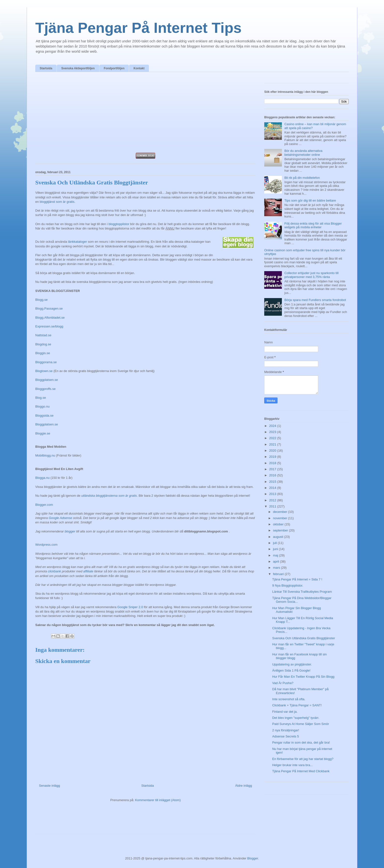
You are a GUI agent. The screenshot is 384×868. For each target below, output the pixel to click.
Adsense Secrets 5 (285, 736)
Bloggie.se (43, 433)
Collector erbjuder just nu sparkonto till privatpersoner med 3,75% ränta (311, 275)
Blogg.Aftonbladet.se (50, 318)
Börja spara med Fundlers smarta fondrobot (315, 300)
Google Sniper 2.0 (130, 607)
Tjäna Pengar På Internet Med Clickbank (301, 771)
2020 (273, 451)
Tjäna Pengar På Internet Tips (138, 28)
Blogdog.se (43, 344)
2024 (273, 426)
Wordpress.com (46, 545)
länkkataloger (78, 242)
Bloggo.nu (42, 406)
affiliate (88, 571)
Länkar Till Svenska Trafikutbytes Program (302, 592)
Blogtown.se (44, 371)
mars (277, 568)
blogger (70, 531)
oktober (279, 524)
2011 (273, 506)
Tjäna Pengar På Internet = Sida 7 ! (297, 579)
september (281, 530)
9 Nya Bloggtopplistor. (288, 585)
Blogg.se (42, 300)
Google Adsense (60, 518)
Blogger (253, 858)
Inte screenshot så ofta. (289, 699)
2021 (273, 444)
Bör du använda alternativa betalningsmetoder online (303, 153)
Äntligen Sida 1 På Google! (291, 670)
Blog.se (41, 398)
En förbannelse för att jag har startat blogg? (303, 759)
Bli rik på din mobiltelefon (302, 178)
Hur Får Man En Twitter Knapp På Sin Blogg (303, 677)
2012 (273, 500)
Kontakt (139, 68)
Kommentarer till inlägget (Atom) (158, 800)
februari (279, 574)
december (281, 512)
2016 (273, 475)
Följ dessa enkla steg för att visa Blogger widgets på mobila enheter (313, 225)
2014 (273, 488)
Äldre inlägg (244, 786)
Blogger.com (44, 505)
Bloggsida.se (44, 416)
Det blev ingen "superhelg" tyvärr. (296, 718)
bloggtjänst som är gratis (57, 202)
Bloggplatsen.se (47, 380)
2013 (273, 494)
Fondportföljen (114, 68)
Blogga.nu (42, 478)
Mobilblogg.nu (45, 455)
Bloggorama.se (46, 362)
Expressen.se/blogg (49, 326)
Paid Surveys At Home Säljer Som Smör (300, 724)
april (276, 561)
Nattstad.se (43, 335)
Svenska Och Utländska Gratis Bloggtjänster (304, 638)
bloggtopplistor (119, 224)
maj (276, 555)
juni (276, 549)
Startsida (46, 68)
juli (276, 543)
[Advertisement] (145, 114)
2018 (273, 463)
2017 (273, 469)
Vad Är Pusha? (283, 683)
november (281, 518)
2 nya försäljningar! (286, 730)
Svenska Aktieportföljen (78, 68)
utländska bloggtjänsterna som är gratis (109, 496)
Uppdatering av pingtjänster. (292, 664)
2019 (273, 457)
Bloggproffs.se (45, 389)
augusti (279, 537)
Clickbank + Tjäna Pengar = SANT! (297, 705)
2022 (273, 438)
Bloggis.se (43, 353)
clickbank (54, 571)
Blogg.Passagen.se (49, 308)
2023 (273, 432)
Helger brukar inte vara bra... (292, 765)
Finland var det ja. (285, 712)
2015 (273, 482)
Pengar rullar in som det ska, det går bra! (301, 742)
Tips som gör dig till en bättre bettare (310, 200)
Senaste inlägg (49, 786)
